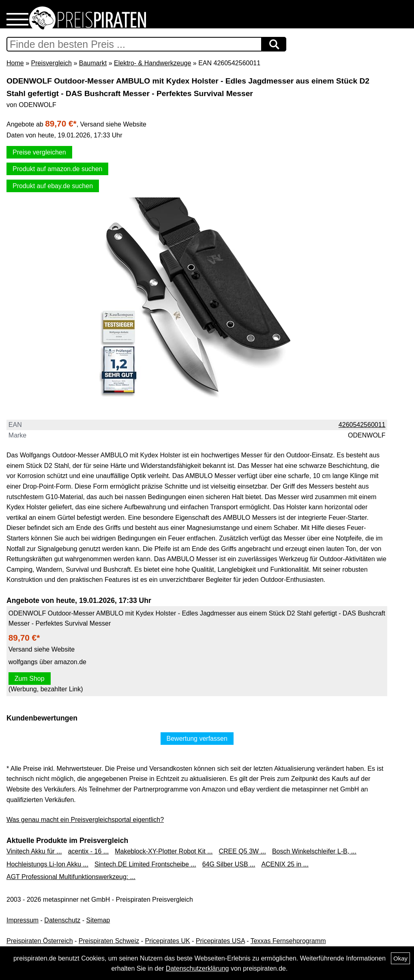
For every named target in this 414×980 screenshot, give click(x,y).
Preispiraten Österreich (40, 941)
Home (15, 63)
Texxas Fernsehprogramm (288, 941)
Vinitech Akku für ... (34, 851)
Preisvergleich (51, 63)
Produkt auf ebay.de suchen (53, 186)
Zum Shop (30, 679)
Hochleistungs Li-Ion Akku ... (47, 864)
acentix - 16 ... (89, 851)
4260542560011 (362, 425)
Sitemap (98, 920)
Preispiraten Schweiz (109, 941)
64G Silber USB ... (229, 864)
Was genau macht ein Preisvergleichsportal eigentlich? (85, 820)
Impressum (23, 920)
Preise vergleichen (39, 152)
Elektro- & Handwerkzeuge (152, 63)
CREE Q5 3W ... (242, 851)
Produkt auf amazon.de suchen (57, 169)
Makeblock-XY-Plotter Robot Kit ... (164, 851)
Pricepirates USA (220, 941)
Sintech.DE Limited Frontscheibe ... (145, 864)
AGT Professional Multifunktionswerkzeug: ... (71, 877)
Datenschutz (62, 920)
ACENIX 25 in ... (285, 864)
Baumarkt (93, 63)
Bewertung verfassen (197, 739)
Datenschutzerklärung (197, 968)
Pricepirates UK (167, 941)
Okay (400, 958)
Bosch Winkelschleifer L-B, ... (314, 851)
